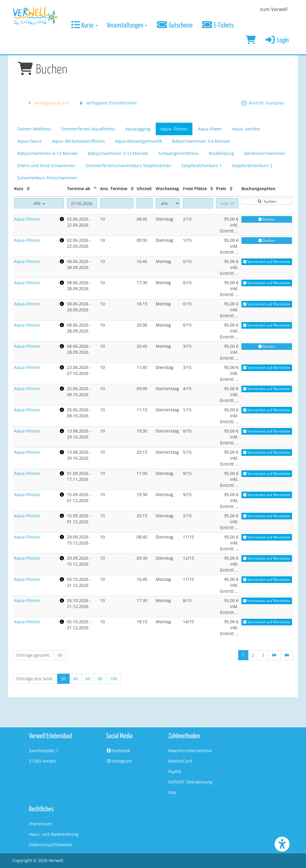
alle (39, 203)
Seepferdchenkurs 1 (202, 166)
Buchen (267, 219)
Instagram (119, 761)
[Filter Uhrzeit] (144, 203)
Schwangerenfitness (179, 153)
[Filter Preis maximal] (227, 203)
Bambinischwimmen (265, 153)
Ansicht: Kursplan (263, 103)
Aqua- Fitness (174, 129)
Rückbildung (221, 153)
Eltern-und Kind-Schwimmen (46, 166)
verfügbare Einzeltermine (107, 103)
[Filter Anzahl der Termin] (117, 203)
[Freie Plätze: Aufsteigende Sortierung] (212, 188)
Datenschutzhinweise (51, 845)
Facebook (118, 751)
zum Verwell (274, 9)
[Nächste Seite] (274, 655)
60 (88, 679)
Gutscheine (175, 26)
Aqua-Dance (30, 141)
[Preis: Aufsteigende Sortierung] (231, 188)
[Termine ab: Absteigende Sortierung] (95, 188)
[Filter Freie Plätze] (198, 203)
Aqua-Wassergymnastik (139, 141)
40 (76, 679)
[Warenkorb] (251, 41)
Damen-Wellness (34, 129)
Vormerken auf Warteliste (267, 262)
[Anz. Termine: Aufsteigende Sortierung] (132, 188)
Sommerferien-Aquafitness (88, 129)
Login (277, 40)
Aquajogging (138, 129)
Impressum (40, 824)
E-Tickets (218, 26)
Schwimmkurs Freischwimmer (47, 178)
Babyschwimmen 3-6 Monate (201, 141)
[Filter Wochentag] (168, 203)
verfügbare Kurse (48, 103)
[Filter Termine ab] (82, 203)
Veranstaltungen (127, 26)
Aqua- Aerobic (246, 129)
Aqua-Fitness (27, 219)
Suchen (267, 201)
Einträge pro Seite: (35, 679)
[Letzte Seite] (287, 655)
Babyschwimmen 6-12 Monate (48, 153)
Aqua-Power (210, 129)
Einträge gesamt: (33, 655)
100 (114, 679)
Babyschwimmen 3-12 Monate (118, 153)
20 (63, 679)
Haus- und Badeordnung (54, 834)
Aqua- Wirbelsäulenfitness (78, 141)
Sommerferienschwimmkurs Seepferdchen (128, 166)
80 (100, 679)
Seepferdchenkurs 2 (252, 166)
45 (60, 655)
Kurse (84, 26)
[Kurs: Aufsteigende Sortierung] (28, 188)
